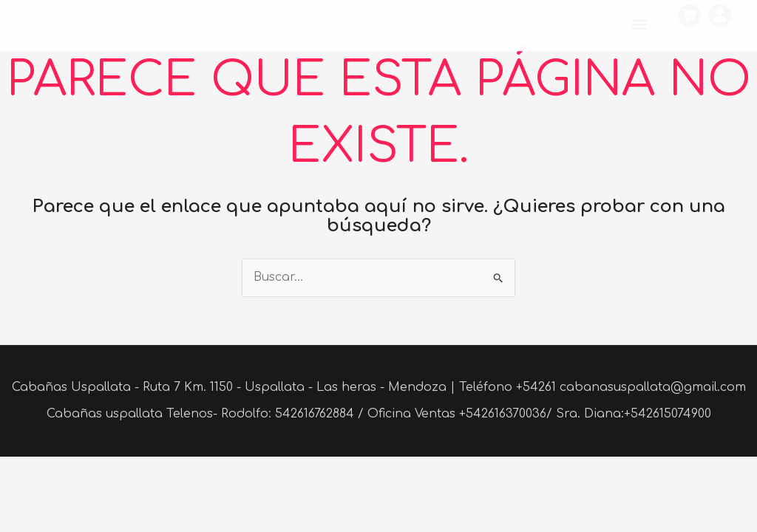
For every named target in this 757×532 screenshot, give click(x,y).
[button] (639, 25)
